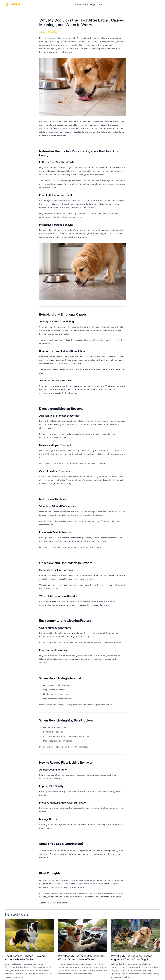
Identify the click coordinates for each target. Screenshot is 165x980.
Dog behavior (54, 32)
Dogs (93, 5)
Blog (86, 5)
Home (78, 5)
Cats (100, 5)
